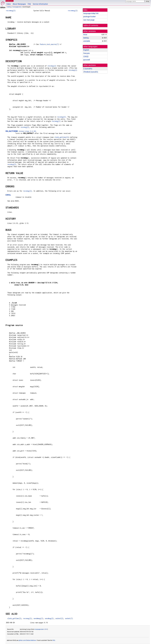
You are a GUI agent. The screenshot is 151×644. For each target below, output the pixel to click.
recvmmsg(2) (11, 11)
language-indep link (91, 13)
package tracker (89, 17)
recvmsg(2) (52, 66)
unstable (87, 41)
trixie (85, 35)
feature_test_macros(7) (49, 44)
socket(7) (69, 618)
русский (87, 60)
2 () (88, 69)
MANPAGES (10, 1)
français (86, 53)
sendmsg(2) (49, 618)
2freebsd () (91, 72)
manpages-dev (17, 7)
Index (9, 4)
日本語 (86, 56)
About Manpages (19, 4)
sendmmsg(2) (38, 618)
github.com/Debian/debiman (27, 640)
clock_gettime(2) (61, 137)
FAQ (29, 4)
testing (9, 7)
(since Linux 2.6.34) (21, 131)
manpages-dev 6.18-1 (41, 629)
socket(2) (59, 618)
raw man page (89, 20)
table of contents (91, 25)
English (86, 50)
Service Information (40, 4)
